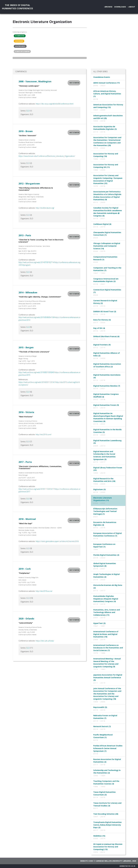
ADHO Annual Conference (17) (107, 83)
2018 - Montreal (27, 519)
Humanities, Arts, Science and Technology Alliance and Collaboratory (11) (107, 612)
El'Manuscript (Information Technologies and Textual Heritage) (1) (105, 511)
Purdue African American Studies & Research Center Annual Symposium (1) (108, 748)
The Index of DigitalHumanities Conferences (17, 7)
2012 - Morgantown (29, 184)
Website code (87, 861)
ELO (28, 111)
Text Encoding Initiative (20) (106, 814)
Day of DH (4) (99, 328)
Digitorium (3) (99, 489)
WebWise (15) (99, 836)
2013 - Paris (25, 235)
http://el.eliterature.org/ (45, 208)
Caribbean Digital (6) (102, 224)
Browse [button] (109, 7)
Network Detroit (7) (102, 726)
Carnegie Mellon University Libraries (113, 861)
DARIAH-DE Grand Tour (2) (105, 311)
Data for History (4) (102, 320)
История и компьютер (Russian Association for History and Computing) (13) (108, 847)
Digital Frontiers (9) (102, 345)
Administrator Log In (127, 866)
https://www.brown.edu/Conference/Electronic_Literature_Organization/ (47, 156)
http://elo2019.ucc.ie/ (44, 591)
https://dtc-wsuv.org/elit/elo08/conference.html (54, 104)
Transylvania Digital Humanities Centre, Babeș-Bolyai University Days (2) (107, 825)
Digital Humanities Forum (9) (106, 405)
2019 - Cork (25, 569)
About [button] (132, 7)
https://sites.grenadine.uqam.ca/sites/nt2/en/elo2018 (57, 541)
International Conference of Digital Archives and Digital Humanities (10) (106, 634)
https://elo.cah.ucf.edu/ (45, 641)
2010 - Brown (26, 131)
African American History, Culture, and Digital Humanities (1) (107, 94)
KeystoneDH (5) (100, 707)
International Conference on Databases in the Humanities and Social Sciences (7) (108, 648)
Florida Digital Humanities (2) (106, 555)
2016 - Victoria (26, 412)
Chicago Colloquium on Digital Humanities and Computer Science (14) (107, 246)
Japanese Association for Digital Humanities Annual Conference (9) (108, 677)
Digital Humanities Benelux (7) (107, 386)
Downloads (120, 7)
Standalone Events (102, 77)
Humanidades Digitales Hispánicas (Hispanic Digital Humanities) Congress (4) (106, 599)
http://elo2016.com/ (44, 434)
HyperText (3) (99, 623)
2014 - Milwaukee (28, 292)
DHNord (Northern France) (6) (106, 336)
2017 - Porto (25, 462)
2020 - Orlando (26, 619)
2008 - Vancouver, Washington (35, 81)
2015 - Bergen (26, 347)
